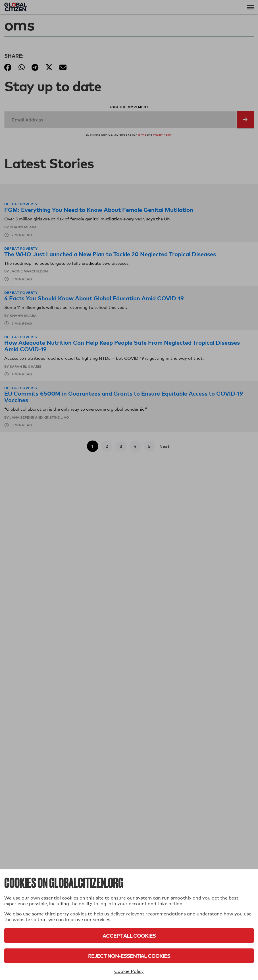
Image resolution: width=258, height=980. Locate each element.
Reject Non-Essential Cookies (129, 956)
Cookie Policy (129, 971)
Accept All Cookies (129, 935)
